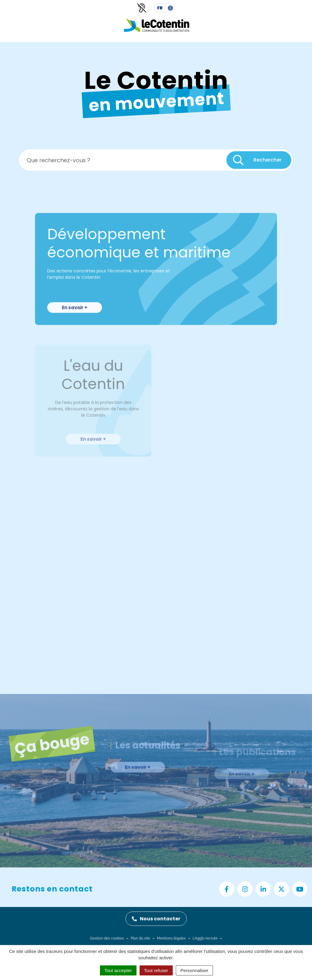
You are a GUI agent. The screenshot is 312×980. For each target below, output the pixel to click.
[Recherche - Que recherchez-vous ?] (123, 162)
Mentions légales (171, 938)
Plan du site (140, 938)
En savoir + (75, 321)
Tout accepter (118, 970)
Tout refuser (156, 970)
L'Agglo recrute (205, 938)
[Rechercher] (259, 162)
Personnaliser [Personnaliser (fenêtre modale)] (194, 970)
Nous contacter (156, 919)
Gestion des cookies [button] (107, 938)
